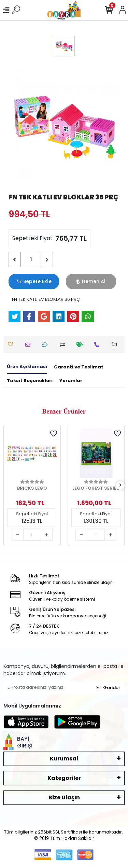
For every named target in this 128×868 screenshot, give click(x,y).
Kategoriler (64, 778)
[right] (120, 485)
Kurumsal (64, 759)
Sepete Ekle (34, 282)
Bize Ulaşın (64, 797)
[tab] (27, 367)
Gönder (108, 688)
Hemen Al (91, 281)
